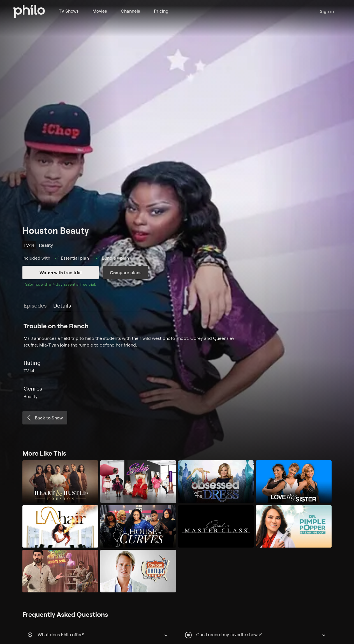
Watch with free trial (61, 273)
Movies (100, 11)
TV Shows (69, 11)
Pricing (161, 11)
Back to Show (44, 418)
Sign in (327, 11)
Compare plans (126, 273)
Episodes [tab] (35, 305)
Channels (130, 11)
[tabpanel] (177, 361)
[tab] (62, 306)
